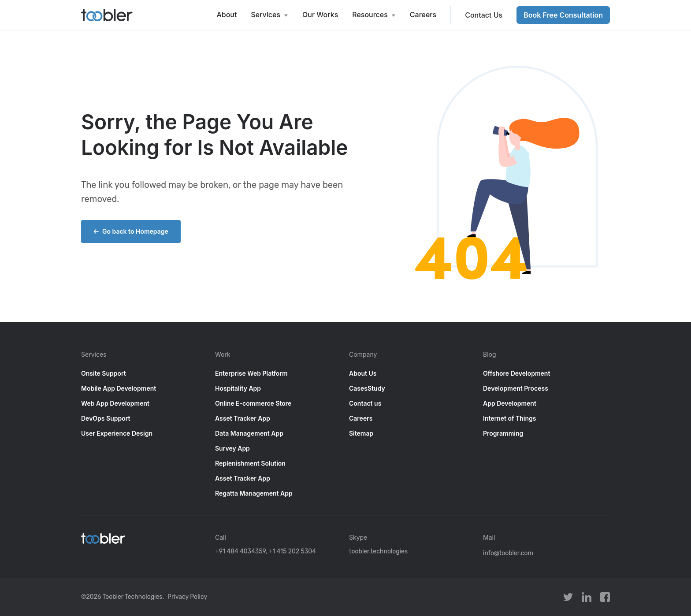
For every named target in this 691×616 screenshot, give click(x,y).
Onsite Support (104, 373)
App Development (510, 403)
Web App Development (115, 403)
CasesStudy (367, 388)
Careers (423, 15)
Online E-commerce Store (253, 403)
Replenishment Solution (250, 463)
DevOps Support (106, 418)
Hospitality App (238, 388)
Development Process (516, 388)
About (227, 15)
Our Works (320, 15)
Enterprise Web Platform (251, 373)
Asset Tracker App (243, 418)
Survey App (232, 448)
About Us (363, 373)
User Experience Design (117, 433)
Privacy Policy (187, 597)
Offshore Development (516, 373)
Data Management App (249, 433)
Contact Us (484, 15)
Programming (503, 433)
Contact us (365, 403)
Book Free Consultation (563, 15)
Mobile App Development (119, 388)
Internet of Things (510, 418)
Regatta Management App (254, 493)
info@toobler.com (508, 553)
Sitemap (361, 433)
